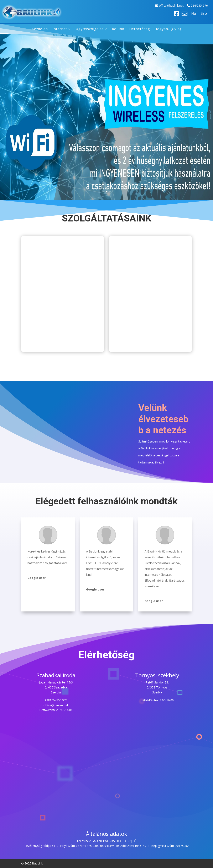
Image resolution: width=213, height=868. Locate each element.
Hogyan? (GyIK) (168, 29)
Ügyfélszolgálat (89, 29)
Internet (60, 29)
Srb (204, 14)
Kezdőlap (40, 29)
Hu (194, 14)
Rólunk (118, 29)
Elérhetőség (139, 29)
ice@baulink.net (174, 6)
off (161, 6)
